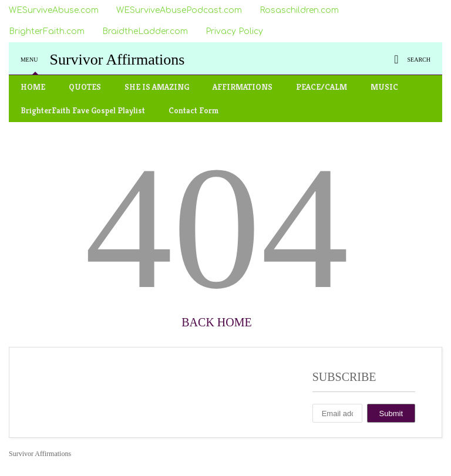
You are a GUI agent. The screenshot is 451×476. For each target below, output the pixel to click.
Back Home (216, 322)
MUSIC (384, 87)
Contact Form (194, 110)
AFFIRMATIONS (243, 87)
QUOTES (85, 87)
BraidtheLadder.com (145, 31)
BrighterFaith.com (47, 31)
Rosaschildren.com (299, 10)
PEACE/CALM (322, 87)
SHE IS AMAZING (157, 87)
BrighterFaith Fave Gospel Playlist (83, 110)
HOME (33, 87)
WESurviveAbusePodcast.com (179, 10)
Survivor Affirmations (117, 60)
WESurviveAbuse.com (54, 10)
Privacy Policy (234, 31)
